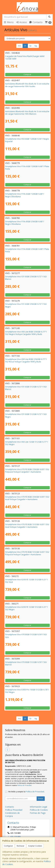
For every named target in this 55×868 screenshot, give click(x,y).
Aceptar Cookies (35, 846)
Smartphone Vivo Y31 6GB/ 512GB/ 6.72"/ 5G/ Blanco (26, 388)
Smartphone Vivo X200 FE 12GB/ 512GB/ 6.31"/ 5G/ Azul (26, 581)
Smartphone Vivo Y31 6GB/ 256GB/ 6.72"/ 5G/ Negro (26, 305)
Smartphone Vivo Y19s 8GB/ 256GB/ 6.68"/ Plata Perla (27, 250)
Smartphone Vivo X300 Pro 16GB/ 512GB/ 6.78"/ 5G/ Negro (27, 691)
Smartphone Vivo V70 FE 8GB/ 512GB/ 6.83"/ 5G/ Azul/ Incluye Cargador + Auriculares (27, 526)
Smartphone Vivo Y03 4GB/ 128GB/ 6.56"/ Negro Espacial (27, 140)
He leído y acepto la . (26, 792)
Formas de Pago (38, 813)
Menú (9, 22)
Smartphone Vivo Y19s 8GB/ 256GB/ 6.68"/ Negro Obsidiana (25, 223)
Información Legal (38, 807)
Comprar (27, 74)
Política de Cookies (39, 810)
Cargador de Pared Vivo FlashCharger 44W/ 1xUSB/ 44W (25, 57)
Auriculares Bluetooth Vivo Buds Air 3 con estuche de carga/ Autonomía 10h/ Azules (27, 85)
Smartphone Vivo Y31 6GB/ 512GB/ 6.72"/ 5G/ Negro (26, 415)
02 (30, 46)
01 (25, 46)
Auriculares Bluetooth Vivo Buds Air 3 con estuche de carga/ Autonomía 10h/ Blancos (27, 113)
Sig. (36, 46)
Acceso (21, 22)
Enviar (41, 799)
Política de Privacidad (24, 785)
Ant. (20, 46)
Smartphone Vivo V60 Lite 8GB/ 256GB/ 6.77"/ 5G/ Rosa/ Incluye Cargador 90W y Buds (26, 360)
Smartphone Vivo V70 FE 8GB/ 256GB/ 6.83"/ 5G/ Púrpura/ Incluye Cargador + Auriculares (27, 471)
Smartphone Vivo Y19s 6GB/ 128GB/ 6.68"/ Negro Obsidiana (25, 195)
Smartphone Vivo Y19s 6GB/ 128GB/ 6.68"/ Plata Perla (27, 168)
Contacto (36, 22)
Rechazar (21, 846)
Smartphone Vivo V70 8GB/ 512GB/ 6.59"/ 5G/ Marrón (26, 663)
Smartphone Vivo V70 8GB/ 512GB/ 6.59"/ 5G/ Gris (26, 636)
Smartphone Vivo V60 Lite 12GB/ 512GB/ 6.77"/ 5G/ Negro (27, 443)
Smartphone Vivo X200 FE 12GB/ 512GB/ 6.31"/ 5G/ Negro (26, 608)
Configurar (8, 846)
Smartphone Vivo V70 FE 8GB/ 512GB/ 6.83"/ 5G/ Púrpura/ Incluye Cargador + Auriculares (27, 553)
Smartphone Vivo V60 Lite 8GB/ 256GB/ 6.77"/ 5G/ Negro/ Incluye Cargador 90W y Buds (26, 333)
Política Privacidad (14, 810)
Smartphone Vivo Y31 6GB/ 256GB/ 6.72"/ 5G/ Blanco (26, 278)
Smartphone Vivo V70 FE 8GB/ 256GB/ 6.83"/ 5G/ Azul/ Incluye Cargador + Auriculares (27, 498)
